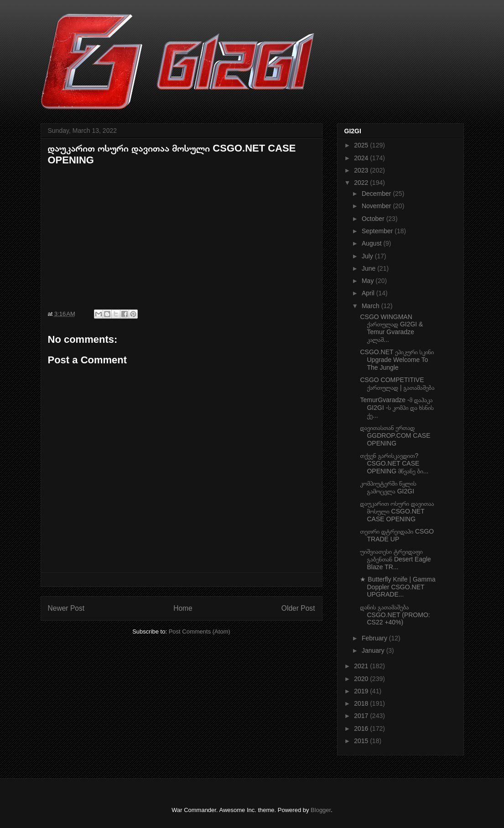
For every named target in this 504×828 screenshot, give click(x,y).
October (374, 219)
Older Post (298, 608)
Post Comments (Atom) (200, 631)
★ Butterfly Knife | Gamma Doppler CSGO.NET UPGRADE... (397, 587)
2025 (362, 145)
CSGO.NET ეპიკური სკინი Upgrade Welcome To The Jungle (397, 360)
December (377, 194)
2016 (362, 728)
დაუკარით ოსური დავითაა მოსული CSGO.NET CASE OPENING (397, 511)
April (369, 293)
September (378, 231)
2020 (362, 679)
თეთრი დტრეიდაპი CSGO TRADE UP (397, 535)
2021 (362, 666)
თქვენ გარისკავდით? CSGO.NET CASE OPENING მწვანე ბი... (394, 463)
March (372, 306)
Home (183, 608)
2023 (362, 170)
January (374, 650)
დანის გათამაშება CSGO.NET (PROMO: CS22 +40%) (395, 615)
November (377, 206)
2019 (362, 691)
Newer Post (66, 608)
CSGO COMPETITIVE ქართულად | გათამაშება (397, 384)
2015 (362, 741)
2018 (362, 703)
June (369, 268)
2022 (362, 183)
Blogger (321, 810)
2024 (362, 158)
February (375, 638)
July (368, 256)
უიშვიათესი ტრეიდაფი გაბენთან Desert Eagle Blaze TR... (395, 559)
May (369, 281)
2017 (362, 716)
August (372, 243)
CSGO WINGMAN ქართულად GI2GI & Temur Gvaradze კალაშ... (391, 328)
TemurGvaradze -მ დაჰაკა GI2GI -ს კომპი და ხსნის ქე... (397, 408)
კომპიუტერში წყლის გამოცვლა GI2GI (388, 487)
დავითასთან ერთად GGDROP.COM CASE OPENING (395, 435)
